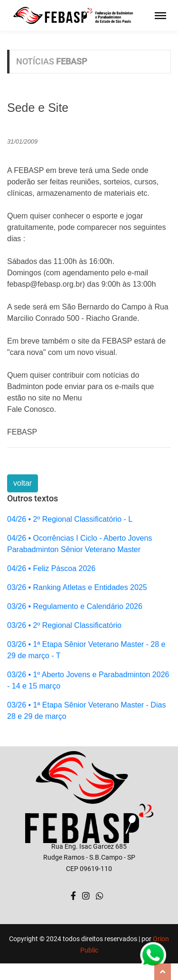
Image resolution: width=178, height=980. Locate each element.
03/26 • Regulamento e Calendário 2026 (75, 606)
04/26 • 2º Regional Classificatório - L (70, 519)
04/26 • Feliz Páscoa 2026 (51, 568)
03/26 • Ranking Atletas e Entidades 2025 (77, 587)
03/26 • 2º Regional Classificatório (64, 625)
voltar (23, 483)
